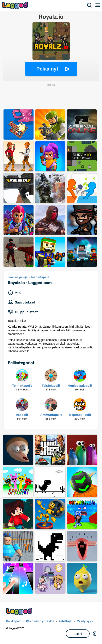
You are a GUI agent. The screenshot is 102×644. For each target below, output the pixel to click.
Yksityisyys (85, 621)
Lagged (16, 5)
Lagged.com (20, 611)
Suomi (78, 634)
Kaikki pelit (14, 621)
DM (95, 634)
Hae (90, 5)
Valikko (98, 5)
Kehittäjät (66, 621)
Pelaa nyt (47, 69)
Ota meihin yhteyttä (40, 621)
